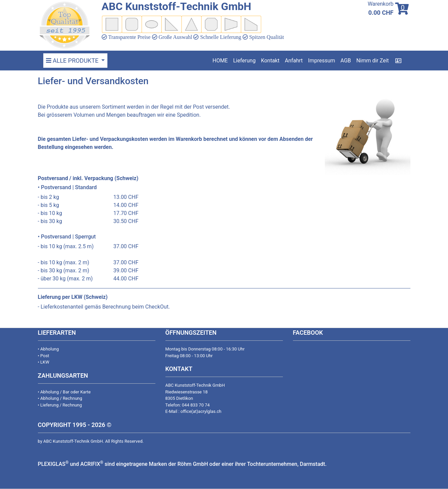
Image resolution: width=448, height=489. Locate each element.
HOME (220, 61)
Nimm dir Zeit (373, 61)
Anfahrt (294, 61)
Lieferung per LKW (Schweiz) (73, 297)
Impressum (322, 61)
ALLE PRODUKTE (73, 61)
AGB (346, 61)
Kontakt (270, 61)
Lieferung (244, 61)
